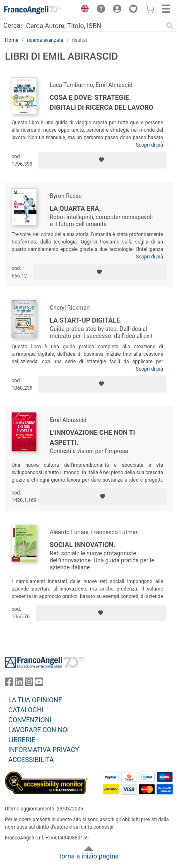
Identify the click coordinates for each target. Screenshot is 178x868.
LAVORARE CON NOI (38, 730)
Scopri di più (149, 145)
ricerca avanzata (45, 40)
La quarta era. (75, 209)
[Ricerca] (170, 26)
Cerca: (13, 25)
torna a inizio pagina (89, 856)
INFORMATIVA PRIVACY (44, 750)
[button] (83, 10)
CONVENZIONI (30, 720)
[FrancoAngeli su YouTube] (39, 684)
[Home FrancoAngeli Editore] (33, 10)
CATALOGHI (26, 710)
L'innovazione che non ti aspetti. (92, 438)
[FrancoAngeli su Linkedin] (19, 684)
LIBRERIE (22, 740)
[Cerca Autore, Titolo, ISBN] (93, 26)
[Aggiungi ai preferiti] (102, 160)
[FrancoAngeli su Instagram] (29, 684)
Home (12, 40)
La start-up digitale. (86, 320)
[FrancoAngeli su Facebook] (9, 684)
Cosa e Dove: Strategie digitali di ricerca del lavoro (101, 102)
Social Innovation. (83, 545)
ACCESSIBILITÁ (31, 760)
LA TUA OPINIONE (35, 700)
